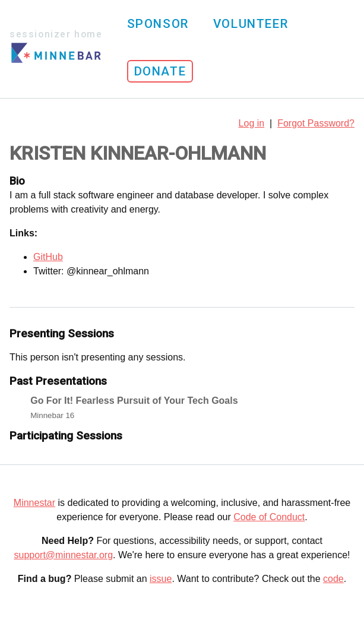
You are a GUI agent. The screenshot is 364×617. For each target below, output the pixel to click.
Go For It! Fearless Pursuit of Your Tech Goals (134, 401)
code (333, 579)
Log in (252, 123)
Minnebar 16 (52, 415)
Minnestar (34, 503)
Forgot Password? (316, 123)
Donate (160, 71)
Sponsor (158, 24)
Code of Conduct (269, 517)
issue (161, 579)
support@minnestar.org (64, 555)
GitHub (48, 257)
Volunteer (251, 24)
